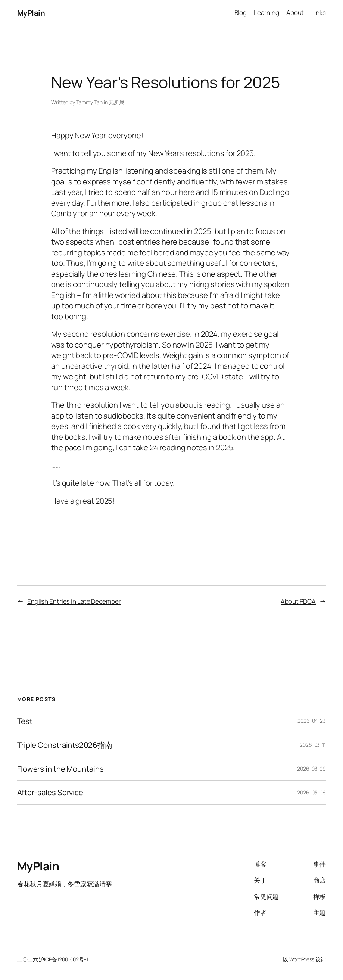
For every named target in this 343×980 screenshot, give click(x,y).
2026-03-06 (311, 792)
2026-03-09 (311, 769)
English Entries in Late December (74, 601)
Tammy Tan (89, 102)
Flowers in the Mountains (60, 769)
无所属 (116, 102)
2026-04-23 (312, 721)
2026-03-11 (313, 745)
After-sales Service (50, 792)
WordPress (302, 959)
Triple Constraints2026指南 (65, 745)
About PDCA (298, 601)
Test (25, 721)
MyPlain (31, 13)
